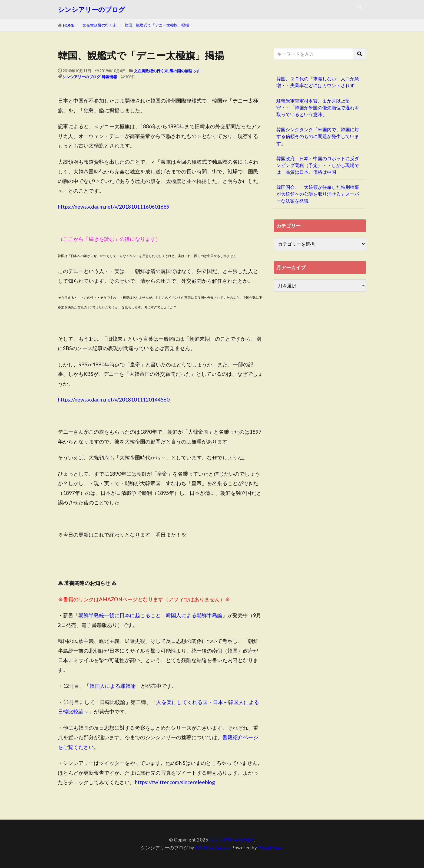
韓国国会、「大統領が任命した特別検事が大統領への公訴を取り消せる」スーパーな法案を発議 (318, 194)
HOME (69, 25)
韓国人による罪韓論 (113, 686)
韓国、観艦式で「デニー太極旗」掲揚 (157, 25)
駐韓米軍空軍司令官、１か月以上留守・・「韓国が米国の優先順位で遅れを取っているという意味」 (318, 108)
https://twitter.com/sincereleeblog (175, 782)
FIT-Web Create (211, 848)
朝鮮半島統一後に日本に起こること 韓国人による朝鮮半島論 (150, 615)
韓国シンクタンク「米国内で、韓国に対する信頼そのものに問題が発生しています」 (318, 136)
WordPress (271, 848)
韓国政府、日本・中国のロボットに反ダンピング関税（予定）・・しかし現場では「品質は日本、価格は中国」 (318, 165)
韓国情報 (110, 77)
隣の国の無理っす (185, 71)
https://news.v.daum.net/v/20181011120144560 (114, 400)
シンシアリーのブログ (92, 9)
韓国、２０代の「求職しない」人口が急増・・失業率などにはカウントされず (318, 82)
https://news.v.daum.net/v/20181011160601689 (114, 207)
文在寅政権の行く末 (100, 25)
